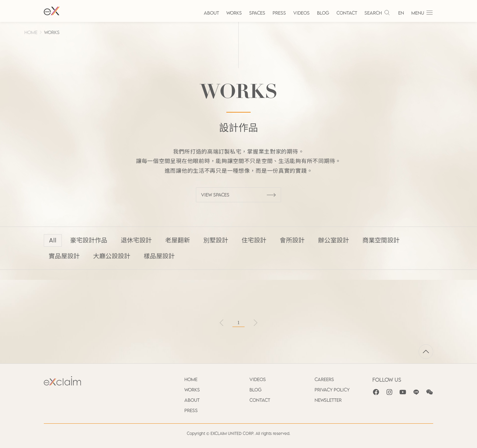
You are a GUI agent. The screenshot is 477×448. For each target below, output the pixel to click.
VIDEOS (301, 13)
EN (401, 13)
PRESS (279, 13)
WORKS (234, 13)
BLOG (323, 13)
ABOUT (211, 13)
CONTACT (347, 13)
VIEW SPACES (238, 195)
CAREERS (324, 379)
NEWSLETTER (328, 400)
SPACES (257, 13)
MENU (422, 13)
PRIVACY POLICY (332, 390)
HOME (31, 32)
